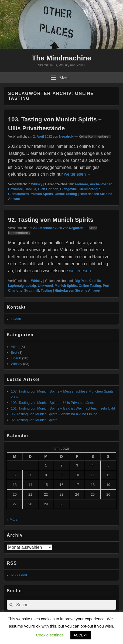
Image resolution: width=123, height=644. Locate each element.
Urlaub (16, 358)
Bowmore (16, 189)
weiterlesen (78, 174)
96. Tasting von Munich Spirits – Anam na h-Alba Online (54, 414)
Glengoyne (69, 189)
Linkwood (45, 286)
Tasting (46, 291)
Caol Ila (30, 189)
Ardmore (81, 184)
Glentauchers (18, 194)
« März (12, 519)
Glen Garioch (48, 189)
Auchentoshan (101, 184)
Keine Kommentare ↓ (95, 137)
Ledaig (31, 286)
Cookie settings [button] (50, 635)
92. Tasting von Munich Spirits (51, 220)
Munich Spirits (42, 194)
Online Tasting (66, 194)
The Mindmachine (61, 58)
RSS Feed (19, 575)
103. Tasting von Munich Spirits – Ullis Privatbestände (52, 403)
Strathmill (31, 291)
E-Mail (16, 319)
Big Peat (81, 281)
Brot (14, 352)
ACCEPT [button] (81, 635)
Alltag (15, 347)
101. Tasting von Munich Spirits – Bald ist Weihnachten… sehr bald (63, 408)
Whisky (37, 184)
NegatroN (66, 137)
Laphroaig (16, 286)
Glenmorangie (89, 189)
